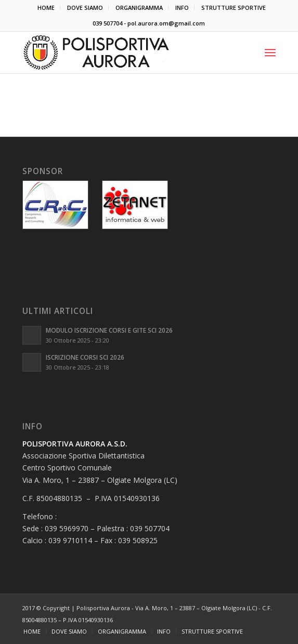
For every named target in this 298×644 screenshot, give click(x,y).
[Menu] (270, 52)
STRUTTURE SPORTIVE (234, 8)
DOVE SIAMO (85, 8)
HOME (46, 8)
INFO (182, 8)
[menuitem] (46, 8)
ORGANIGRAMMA (139, 8)
